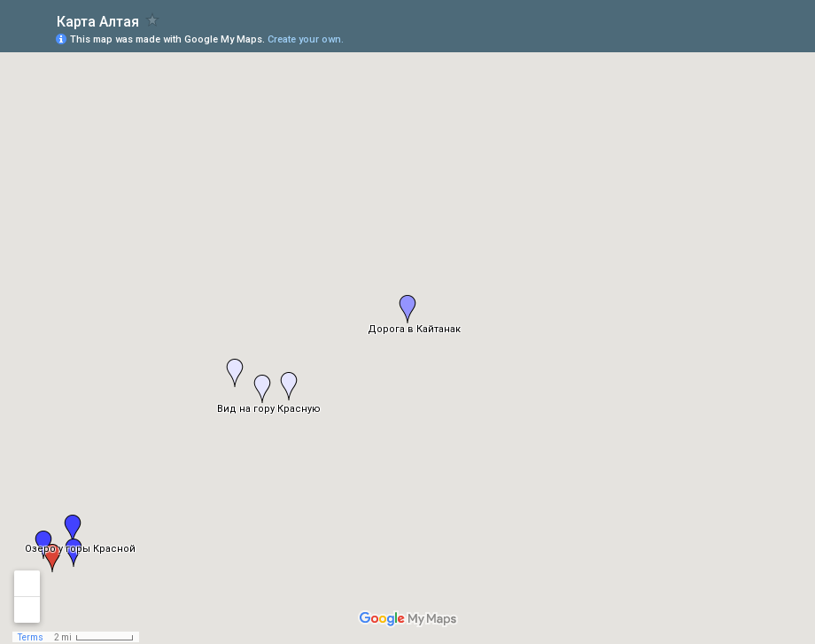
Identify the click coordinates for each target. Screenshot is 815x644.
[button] (73, 529)
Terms (31, 637)
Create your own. (306, 39)
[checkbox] (153, 20)
